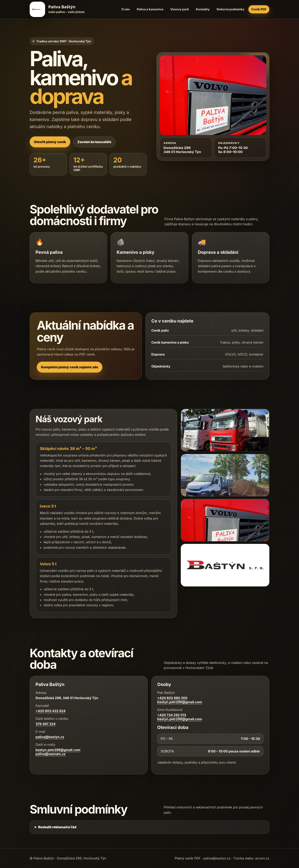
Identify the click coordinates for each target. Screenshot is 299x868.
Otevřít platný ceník (50, 142)
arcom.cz (262, 858)
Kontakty (203, 9)
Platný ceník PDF (188, 858)
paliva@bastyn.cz (217, 858)
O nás (126, 9)
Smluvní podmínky (230, 9)
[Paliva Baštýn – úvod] (58, 9)
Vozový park (180, 9)
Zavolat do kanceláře (94, 142)
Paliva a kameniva (150, 9)
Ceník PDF (259, 9)
